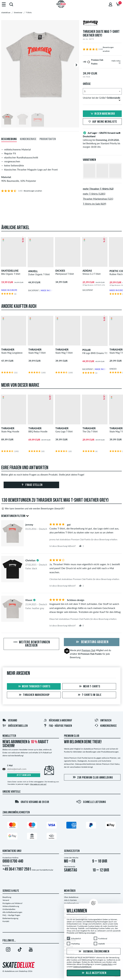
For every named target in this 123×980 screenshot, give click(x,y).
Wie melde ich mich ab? (38, 784)
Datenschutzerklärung (82, 967)
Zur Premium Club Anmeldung (92, 777)
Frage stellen (31, 485)
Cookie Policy (107, 964)
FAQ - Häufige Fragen (58, 726)
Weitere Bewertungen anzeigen (31, 644)
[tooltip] (120, 63)
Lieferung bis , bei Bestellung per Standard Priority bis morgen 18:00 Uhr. (102, 140)
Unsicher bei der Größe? (102, 99)
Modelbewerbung (71, 903)
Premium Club (88, 650)
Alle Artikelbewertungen (12, 912)
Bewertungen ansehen (33, 191)
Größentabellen (15, 726)
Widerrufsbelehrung (11, 906)
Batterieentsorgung (10, 918)
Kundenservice (106, 726)
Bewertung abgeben (92, 642)
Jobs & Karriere (70, 900)
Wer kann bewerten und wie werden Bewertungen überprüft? (33, 509)
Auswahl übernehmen (94, 952)
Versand (10, 721)
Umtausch (103, 721)
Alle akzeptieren (94, 973)
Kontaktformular (46, 870)
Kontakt (6, 921)
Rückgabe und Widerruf (12, 903)
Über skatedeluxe (71, 897)
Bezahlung (7, 897)
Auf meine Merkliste (102, 122)
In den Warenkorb (102, 114)
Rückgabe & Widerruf (58, 721)
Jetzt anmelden (24, 775)
